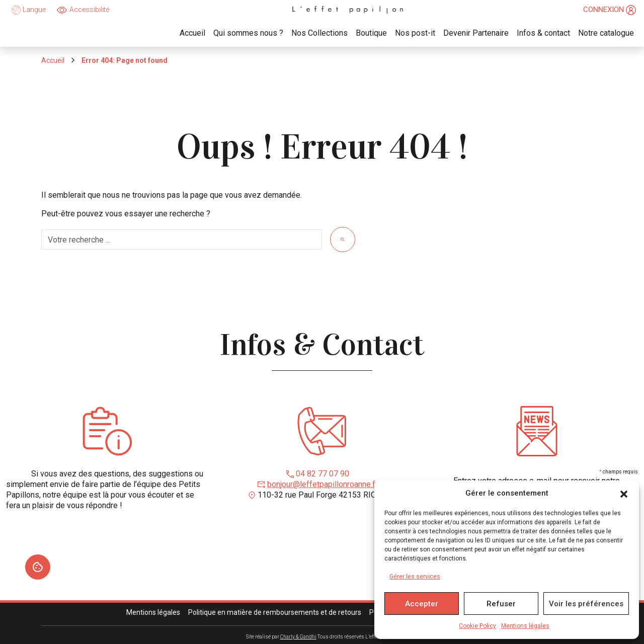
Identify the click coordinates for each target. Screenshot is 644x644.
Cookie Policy (477, 626)
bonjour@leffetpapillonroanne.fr (323, 484)
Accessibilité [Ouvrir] (89, 10)
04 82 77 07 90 (323, 474)
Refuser (501, 604)
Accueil (53, 60)
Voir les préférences (586, 604)
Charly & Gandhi (298, 637)
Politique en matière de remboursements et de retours (275, 612)
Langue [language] (28, 10)
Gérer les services (415, 577)
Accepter (422, 604)
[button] (624, 494)
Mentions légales (525, 626)
